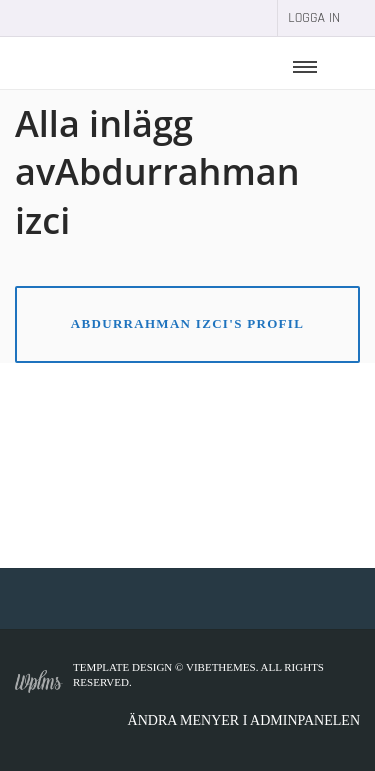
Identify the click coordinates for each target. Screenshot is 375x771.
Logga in (314, 18)
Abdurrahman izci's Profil (187, 323)
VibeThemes (221, 667)
